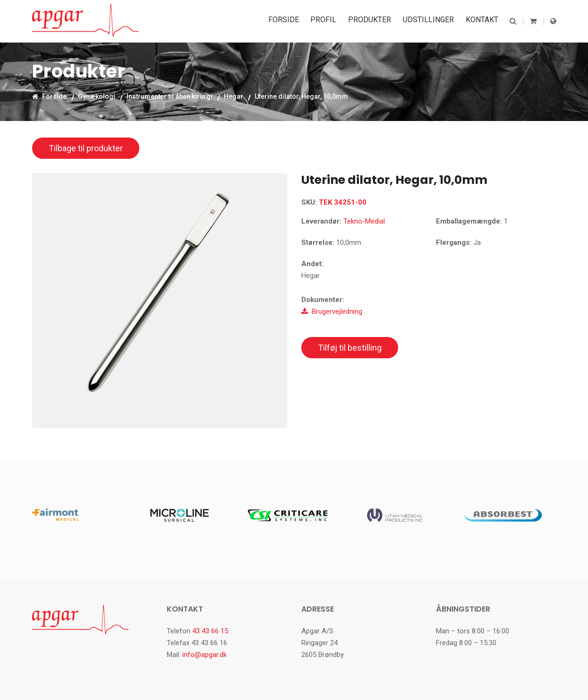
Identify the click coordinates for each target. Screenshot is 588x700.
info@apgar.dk (205, 655)
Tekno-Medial (364, 221)
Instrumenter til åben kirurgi (170, 96)
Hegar (234, 96)
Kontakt (483, 21)
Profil (332, 21)
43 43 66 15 (210, 631)
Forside (294, 21)
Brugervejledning (332, 311)
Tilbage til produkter (86, 148)
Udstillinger (432, 21)
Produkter (376, 21)
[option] (160, 301)
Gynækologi (97, 96)
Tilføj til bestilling (350, 348)
